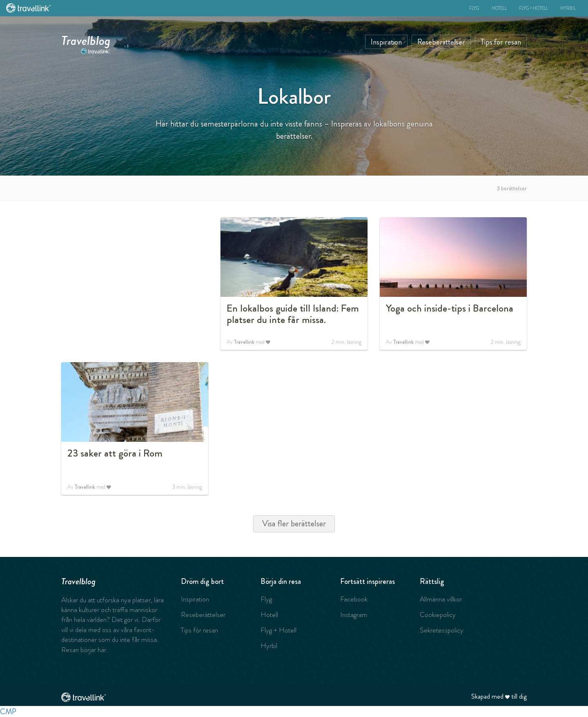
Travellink (244, 342)
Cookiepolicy (438, 615)
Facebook (354, 599)
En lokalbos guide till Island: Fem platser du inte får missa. (293, 314)
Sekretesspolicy (442, 630)
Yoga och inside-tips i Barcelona (450, 308)
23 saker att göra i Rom (115, 453)
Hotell (499, 8)
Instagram (354, 615)
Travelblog (86, 39)
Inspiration (386, 42)
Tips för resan (501, 42)
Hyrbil (568, 8)
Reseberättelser (441, 42)
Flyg (474, 8)
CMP (8, 711)
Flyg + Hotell (533, 8)
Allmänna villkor (441, 599)
